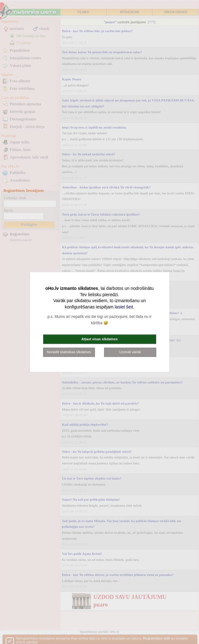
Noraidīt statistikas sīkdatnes (69, 352)
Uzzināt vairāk (130, 352)
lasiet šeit (124, 307)
